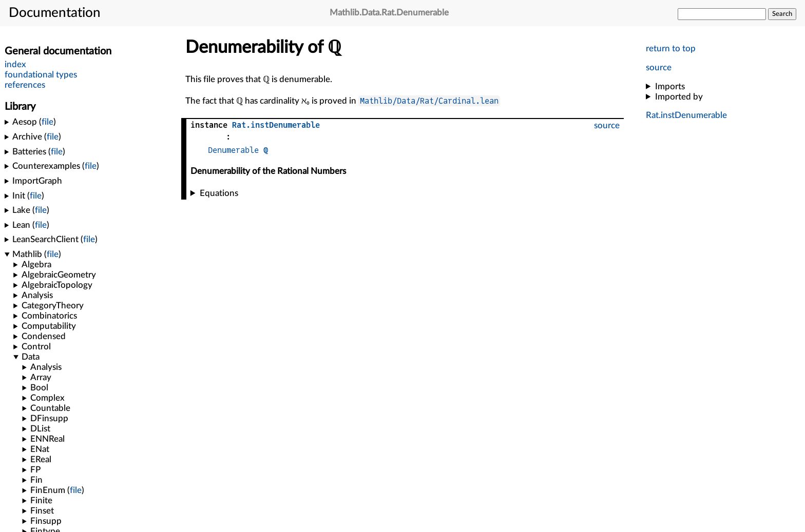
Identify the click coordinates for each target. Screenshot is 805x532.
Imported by (679, 97)
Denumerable (233, 150)
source (659, 67)
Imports (670, 86)
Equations (219, 193)
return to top (671, 48)
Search (782, 14)
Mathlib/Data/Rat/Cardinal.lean (429, 101)
